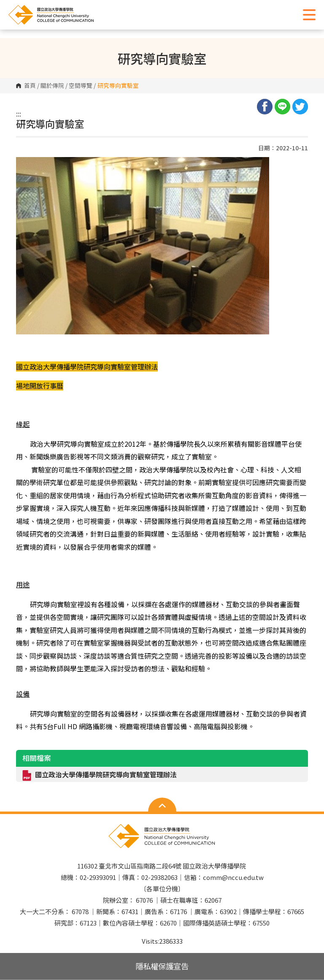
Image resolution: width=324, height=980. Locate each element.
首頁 (30, 86)
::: (19, 114)
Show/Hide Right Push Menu (309, 15)
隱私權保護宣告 (162, 966)
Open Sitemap (162, 806)
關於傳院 (52, 86)
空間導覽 (81, 86)
